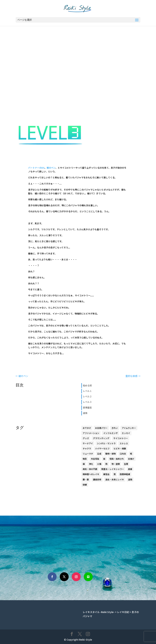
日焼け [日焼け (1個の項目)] (131, 459)
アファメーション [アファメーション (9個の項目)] (91, 433)
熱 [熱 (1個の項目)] (106, 464)
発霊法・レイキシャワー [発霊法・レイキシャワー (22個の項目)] (113, 469)
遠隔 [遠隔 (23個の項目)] (130, 479)
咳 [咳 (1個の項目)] (131, 454)
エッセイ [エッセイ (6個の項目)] (126, 433)
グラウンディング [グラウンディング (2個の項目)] (101, 438)
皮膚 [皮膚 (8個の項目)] (130, 469)
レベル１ (87, 391)
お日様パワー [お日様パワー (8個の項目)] (101, 428)
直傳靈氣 (87, 408)
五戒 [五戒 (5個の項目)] (99, 454)
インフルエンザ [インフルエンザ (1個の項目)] (111, 433)
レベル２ (87, 396)
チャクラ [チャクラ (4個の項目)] (87, 448)
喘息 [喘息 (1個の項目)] (85, 459)
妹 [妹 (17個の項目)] (104, 459)
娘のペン (51, 168)
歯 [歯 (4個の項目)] (84, 464)
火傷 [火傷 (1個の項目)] (99, 464)
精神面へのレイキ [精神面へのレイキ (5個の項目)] (91, 474)
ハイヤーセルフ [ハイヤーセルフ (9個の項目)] (102, 448)
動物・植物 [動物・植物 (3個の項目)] (111, 454)
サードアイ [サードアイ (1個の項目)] (88, 443)
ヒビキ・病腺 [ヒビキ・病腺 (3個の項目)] (120, 448)
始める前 (87, 385)
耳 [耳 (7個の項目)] (115, 474)
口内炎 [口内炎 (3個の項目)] (123, 454)
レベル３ (87, 402)
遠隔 (85, 413)
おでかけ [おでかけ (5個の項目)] (87, 428)
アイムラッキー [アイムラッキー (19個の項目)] (129, 428)
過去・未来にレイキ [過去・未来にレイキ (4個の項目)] (115, 479)
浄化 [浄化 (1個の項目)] (91, 464)
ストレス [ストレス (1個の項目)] (124, 443)
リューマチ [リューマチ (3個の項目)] (88, 454)
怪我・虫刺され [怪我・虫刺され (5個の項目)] (117, 459)
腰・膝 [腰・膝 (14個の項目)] (86, 479)
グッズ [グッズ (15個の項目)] (86, 438)
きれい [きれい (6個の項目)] (115, 428)
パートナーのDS (36, 168)
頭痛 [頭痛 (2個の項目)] (85, 485)
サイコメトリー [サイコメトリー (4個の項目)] (121, 438)
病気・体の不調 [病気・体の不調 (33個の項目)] (90, 469)
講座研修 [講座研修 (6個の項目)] (97, 479)
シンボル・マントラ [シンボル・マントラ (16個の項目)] (106, 443)
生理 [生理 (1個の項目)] (126, 464)
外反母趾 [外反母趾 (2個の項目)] (95, 459)
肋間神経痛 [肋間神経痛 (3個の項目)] (125, 474)
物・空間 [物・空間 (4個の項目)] (116, 464)
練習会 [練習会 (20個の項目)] (106, 474)
